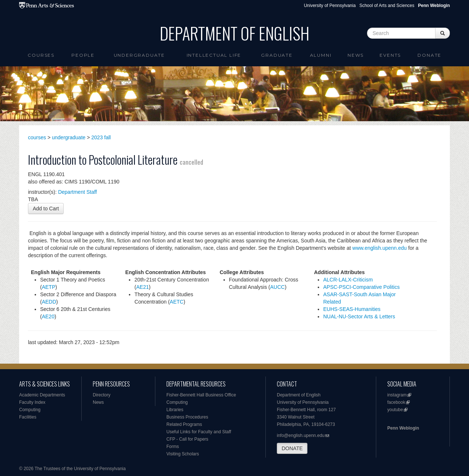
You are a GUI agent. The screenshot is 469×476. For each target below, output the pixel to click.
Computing (30, 410)
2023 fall (101, 137)
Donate (429, 55)
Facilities (28, 417)
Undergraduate (139, 55)
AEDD (49, 302)
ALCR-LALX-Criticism (348, 280)
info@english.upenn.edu (301, 435)
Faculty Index (32, 402)
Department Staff (78, 192)
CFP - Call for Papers (187, 439)
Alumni (321, 55)
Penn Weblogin (403, 428)
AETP (49, 287)
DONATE (292, 448)
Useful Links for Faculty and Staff (199, 432)
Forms (173, 447)
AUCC (278, 287)
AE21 (142, 287)
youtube (395, 410)
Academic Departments (42, 395)
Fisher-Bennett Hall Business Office (201, 395)
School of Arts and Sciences (387, 6)
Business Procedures (187, 417)
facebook (396, 402)
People (83, 55)
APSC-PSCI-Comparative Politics (362, 287)
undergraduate (69, 137)
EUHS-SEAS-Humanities (352, 309)
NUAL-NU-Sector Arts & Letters (359, 316)
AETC (177, 302)
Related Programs (184, 424)
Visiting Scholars (183, 454)
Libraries (175, 410)
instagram (397, 395)
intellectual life (214, 55)
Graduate (277, 55)
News (356, 55)
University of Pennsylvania (330, 6)
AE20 (48, 316)
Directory (102, 395)
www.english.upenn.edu (380, 248)
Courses (41, 55)
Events (390, 55)
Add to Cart (46, 209)
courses (37, 137)
